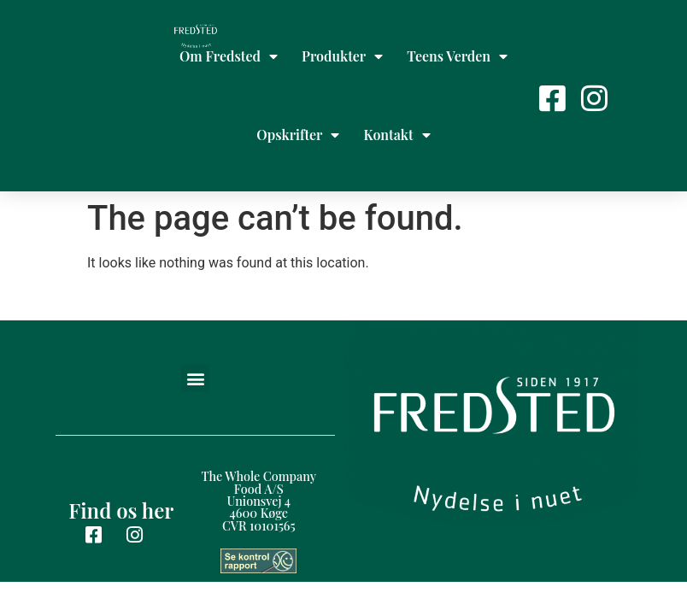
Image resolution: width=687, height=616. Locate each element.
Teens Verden (457, 56)
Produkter (342, 56)
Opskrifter (298, 135)
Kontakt (396, 135)
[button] (195, 378)
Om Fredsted (229, 56)
